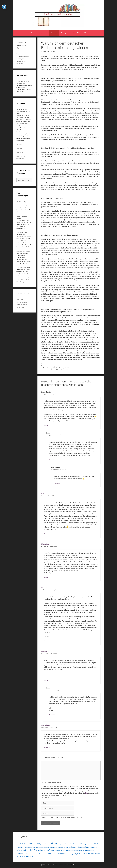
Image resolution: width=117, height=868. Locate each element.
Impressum (20, 54)
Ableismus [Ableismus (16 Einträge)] (47, 844)
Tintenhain (20, 233)
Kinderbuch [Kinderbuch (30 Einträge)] (75, 847)
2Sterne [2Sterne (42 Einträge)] (23, 844)
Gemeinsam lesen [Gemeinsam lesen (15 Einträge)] (28, 847)
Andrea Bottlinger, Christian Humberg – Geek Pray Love (58, 368)
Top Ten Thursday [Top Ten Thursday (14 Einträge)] (79, 854)
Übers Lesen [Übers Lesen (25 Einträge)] (36, 857)
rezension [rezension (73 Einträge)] (85, 850)
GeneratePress (71, 865)
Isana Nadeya (46, 651)
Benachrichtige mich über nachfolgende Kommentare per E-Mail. (62, 818)
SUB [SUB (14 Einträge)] (63, 854)
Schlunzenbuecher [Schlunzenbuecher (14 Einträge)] (42, 854)
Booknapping (20, 251)
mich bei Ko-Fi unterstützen (21, 158)
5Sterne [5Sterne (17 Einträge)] (42, 844)
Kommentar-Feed (22, 305)
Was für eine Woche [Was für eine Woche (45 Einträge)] (92, 854)
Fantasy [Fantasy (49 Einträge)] (95, 844)
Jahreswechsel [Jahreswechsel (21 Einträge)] (59, 847)
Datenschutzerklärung (23, 57)
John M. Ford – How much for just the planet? (55, 370)
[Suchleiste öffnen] (85, 33)
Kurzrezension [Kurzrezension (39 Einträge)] (91, 847)
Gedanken (54, 33)
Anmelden (20, 300)
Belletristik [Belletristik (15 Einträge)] (67, 844)
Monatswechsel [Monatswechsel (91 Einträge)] (42, 850)
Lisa (43, 494)
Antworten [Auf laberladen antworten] (47, 577)
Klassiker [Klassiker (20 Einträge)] (82, 847)
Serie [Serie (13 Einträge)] (52, 854)
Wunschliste (77, 33)
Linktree (19, 144)
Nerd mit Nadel (21, 268)
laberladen (45, 544)
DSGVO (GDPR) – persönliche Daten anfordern (22, 61)
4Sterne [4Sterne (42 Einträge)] (37, 844)
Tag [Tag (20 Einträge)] (66, 854)
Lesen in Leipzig (21, 202)
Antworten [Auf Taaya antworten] (52, 460)
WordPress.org (21, 307)
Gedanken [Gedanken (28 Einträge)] (20, 847)
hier (87, 793)
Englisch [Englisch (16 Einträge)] (89, 844)
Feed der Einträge (22, 302)
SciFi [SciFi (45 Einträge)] (49, 854)
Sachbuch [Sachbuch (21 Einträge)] (27, 854)
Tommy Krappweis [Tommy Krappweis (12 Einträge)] (71, 854)
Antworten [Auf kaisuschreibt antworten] (47, 425)
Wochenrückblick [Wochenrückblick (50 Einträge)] (24, 857)
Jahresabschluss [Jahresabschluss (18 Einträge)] (50, 847)
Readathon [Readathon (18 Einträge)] (77, 851)
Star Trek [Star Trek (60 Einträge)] (58, 854)
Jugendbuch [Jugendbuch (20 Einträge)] (67, 847)
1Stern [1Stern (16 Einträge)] (18, 844)
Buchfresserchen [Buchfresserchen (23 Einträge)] (75, 844)
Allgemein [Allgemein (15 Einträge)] (61, 844)
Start (32, 33)
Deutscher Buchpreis (49, 366)
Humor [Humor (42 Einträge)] (43, 847)
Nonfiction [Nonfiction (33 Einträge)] (65, 851)
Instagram (20, 153)
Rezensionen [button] (43, 33)
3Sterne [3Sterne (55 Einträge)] (30, 844)
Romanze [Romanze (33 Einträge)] (20, 854)
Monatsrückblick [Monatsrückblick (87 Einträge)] (25, 850)
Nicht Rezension (54, 364)
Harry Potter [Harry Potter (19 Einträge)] (36, 847)
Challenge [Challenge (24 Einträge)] (84, 844)
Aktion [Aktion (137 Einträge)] (54, 844)
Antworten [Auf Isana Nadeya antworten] (47, 680)
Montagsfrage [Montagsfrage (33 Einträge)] (55, 851)
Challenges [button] (66, 33)
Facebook (19, 148)
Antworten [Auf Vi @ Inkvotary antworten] (47, 748)
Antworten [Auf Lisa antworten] (47, 534)
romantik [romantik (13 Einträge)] (92, 851)
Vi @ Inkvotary (46, 725)
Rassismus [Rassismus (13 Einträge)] (71, 851)
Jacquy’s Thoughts (22, 216)
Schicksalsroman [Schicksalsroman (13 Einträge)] (33, 854)
